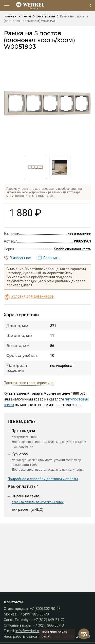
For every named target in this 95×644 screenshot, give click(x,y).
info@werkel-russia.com (35, 631)
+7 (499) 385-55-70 (33, 614)
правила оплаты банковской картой (38, 502)
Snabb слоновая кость (73, 249)
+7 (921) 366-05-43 (48, 625)
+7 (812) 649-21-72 (49, 620)
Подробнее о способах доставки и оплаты (43, 479)
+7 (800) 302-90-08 (45, 609)
